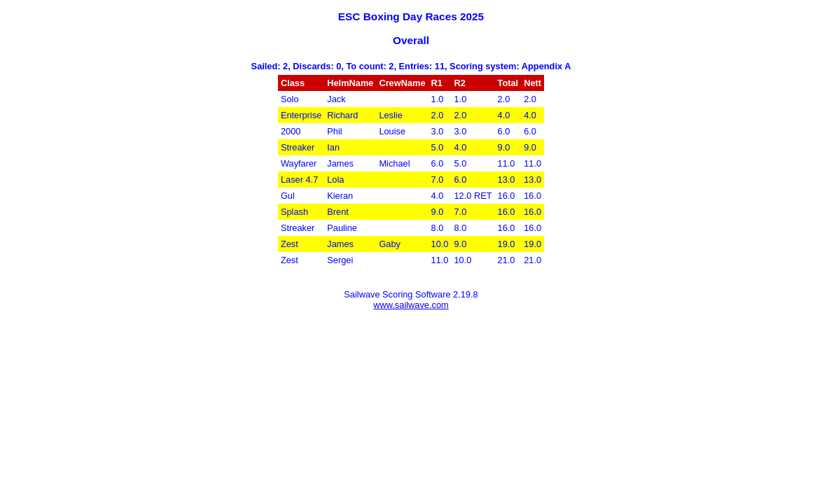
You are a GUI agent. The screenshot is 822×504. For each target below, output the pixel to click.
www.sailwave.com (411, 305)
